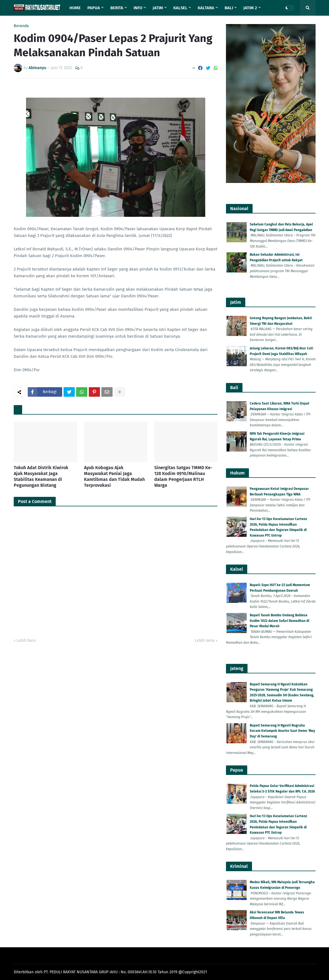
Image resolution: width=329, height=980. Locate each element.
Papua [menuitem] (94, 8)
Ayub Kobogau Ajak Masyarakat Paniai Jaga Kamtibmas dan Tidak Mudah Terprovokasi (114, 476)
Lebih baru (26, 641)
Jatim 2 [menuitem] (250, 8)
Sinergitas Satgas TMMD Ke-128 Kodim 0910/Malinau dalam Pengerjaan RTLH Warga (183, 476)
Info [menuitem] (138, 8)
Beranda (21, 26)
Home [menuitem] (75, 8)
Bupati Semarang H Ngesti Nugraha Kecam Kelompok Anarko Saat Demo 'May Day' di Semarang (282, 731)
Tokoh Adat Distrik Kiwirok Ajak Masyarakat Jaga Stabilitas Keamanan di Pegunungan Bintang (41, 476)
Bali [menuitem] (229, 8)
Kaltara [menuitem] (206, 8)
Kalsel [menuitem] (180, 8)
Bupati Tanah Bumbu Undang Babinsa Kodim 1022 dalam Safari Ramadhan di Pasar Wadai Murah (279, 621)
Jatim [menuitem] (158, 8)
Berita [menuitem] (117, 8)
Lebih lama (205, 641)
